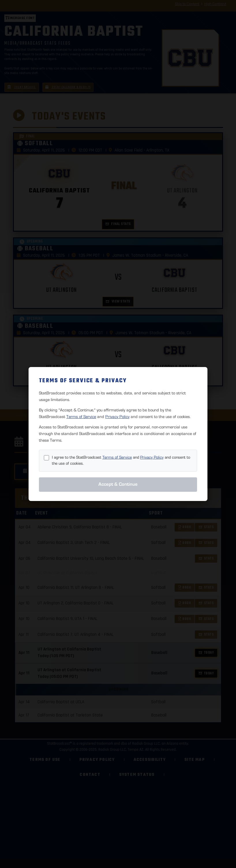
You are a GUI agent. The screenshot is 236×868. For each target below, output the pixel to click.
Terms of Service (81, 417)
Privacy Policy (117, 417)
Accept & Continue (118, 484)
